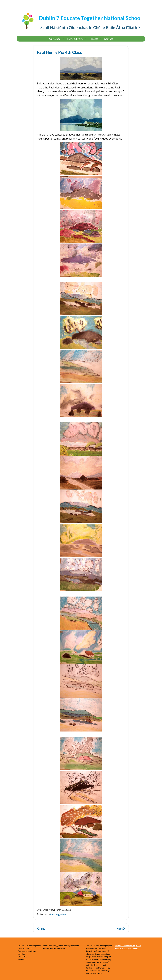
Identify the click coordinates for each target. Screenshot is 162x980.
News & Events (77, 39)
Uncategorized (58, 914)
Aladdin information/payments (128, 946)
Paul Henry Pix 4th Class (59, 52)
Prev (41, 929)
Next (121, 929)
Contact (108, 39)
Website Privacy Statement (126, 948)
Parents (95, 39)
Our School (57, 39)
